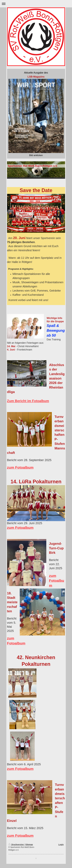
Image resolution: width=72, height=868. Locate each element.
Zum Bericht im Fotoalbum (28, 401)
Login (61, 845)
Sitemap (29, 845)
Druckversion (16, 845)
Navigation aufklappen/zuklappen (36, 4)
